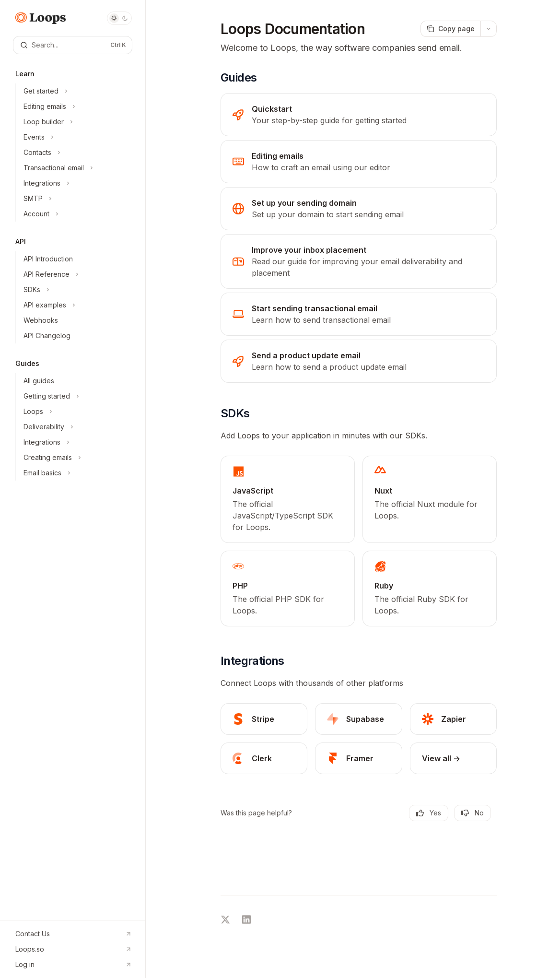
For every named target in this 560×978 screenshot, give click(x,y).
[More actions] (489, 29)
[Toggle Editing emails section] (76, 106)
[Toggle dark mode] (119, 18)
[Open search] (73, 45)
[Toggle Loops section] (76, 412)
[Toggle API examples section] (76, 305)
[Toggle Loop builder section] (76, 122)
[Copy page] (450, 29)
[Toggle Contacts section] (76, 153)
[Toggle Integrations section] (76, 183)
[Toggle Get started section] (76, 91)
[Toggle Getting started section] (76, 396)
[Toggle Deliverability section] (76, 427)
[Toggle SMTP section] (76, 199)
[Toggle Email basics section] (76, 473)
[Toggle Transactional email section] (76, 168)
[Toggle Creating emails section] (76, 458)
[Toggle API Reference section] (76, 274)
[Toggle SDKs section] (76, 290)
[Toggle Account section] (76, 214)
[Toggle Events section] (76, 137)
